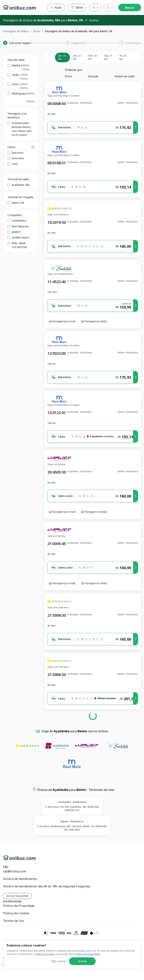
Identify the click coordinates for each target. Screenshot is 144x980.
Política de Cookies (16, 913)
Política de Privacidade (19, 906)
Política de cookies (45, 963)
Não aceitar (59, 970)
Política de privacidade (88, 963)
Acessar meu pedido (17, 896)
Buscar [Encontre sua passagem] (130, 8)
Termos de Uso (13, 921)
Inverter (92, 20)
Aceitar (82, 970)
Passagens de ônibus (16, 31)
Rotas (37, 31)
